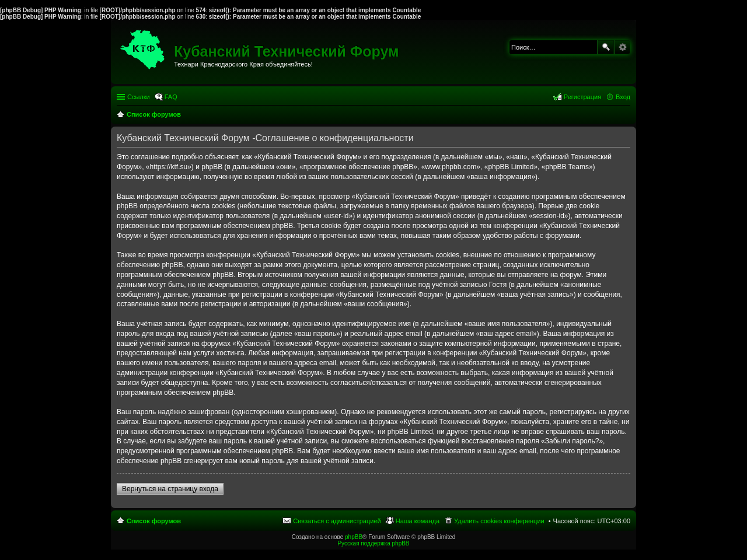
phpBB (354, 537)
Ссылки (139, 97)
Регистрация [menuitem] (582, 97)
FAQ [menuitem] (171, 97)
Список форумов (154, 521)
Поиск (606, 47)
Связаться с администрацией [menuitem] (337, 521)
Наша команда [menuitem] (418, 521)
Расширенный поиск (622, 47)
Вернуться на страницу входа (170, 489)
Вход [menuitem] (623, 97)
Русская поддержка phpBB (373, 543)
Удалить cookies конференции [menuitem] (499, 521)
